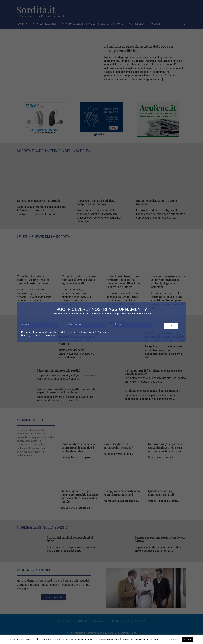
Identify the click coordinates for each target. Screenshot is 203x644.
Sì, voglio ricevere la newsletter (39, 335)
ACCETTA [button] (187, 639)
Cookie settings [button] (171, 639)
